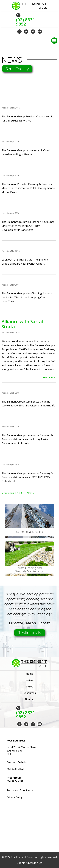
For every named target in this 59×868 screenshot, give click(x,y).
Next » (31, 493)
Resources (30, 693)
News (30, 687)
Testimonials (30, 633)
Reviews (30, 680)
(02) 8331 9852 (15, 769)
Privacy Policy (14, 797)
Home (29, 674)
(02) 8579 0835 (15, 781)
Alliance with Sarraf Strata (23, 324)
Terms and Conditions (20, 790)
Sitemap (29, 699)
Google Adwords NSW (30, 863)
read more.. (50, 377)
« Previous (8, 493)
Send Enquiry (17, 69)
